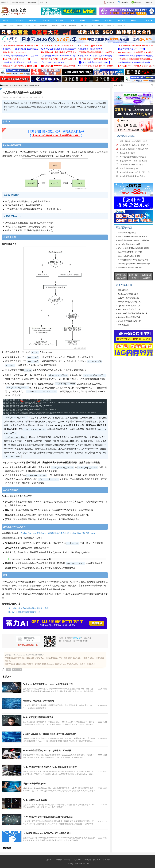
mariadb (20, 25)
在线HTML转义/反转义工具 (129, 309)
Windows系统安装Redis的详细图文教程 (133, 248)
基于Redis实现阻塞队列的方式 (130, 268)
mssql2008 (44, 25)
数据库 (72, 20)
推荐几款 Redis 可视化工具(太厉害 (133, 161)
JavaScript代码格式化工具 (128, 294)
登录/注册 (110, 2)
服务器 (83, 20)
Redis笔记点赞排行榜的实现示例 (38, 717)
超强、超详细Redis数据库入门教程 (133, 141)
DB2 (35, 25)
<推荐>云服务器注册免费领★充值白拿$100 (20, 46)
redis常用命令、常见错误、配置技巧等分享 (137, 145)
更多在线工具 (123, 325)
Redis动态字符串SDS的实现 (129, 244)
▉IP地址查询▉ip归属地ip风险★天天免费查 (59, 52)
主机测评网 (32, 2)
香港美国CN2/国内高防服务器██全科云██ (20, 66)
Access (101, 25)
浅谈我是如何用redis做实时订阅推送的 (133, 240)
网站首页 (7, 20)
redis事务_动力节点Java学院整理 (39, 701)
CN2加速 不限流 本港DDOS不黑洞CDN (57, 46)
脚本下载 (59, 20)
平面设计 (135, 20)
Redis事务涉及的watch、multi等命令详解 (134, 264)
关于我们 (49, 859)
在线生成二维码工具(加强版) (129, 321)
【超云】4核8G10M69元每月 (53, 62)
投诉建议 (97, 859)
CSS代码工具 (123, 290)
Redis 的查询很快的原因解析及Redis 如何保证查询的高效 (50, 767)
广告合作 (58, 859)
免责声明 (78, 859)
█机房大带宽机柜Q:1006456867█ (131, 49)
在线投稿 (106, 859)
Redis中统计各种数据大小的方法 (133, 176)
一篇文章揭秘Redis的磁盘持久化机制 (133, 237)
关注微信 (138, 2)
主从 (14, 669)
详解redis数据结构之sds (34, 783)
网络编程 (33, 20)
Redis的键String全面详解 (35, 800)
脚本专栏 (46, 20)
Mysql (12, 25)
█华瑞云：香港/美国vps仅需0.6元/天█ (95, 62)
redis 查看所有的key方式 (129, 168)
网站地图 (87, 859)
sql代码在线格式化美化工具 (129, 306)
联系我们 (68, 859)
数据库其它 (121, 25)
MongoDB (84, 25)
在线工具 (43, 2)
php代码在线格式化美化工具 (129, 302)
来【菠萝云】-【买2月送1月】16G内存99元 (20, 49)
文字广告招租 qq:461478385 (91, 46)
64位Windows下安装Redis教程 (131, 165)
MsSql (5, 25)
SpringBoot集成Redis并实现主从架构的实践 (29, 608)
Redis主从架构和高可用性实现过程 (24, 612)
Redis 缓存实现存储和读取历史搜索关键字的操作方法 (48, 817)
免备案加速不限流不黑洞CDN (91, 49)
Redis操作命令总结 (127, 153)
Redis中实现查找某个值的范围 (130, 252)
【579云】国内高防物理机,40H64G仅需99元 (20, 56)
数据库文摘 (110, 25)
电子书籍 (95, 20)
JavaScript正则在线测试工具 (129, 317)
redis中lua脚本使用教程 (127, 233)
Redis (93, 25)
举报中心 (124, 2)
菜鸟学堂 (5, 2)
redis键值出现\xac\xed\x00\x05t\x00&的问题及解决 (47, 833)
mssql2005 (54, 25)
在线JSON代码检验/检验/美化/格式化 (133, 313)
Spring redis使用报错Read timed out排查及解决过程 (48, 684)
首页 (11, 85)
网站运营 (122, 20)
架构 (20, 669)
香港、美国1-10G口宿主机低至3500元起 (96, 56)
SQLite (64, 25)
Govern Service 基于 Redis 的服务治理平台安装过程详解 (50, 734)
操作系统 (108, 20)
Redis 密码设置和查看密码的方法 (133, 157)
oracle (28, 25)
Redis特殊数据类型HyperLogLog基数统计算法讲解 (47, 750)
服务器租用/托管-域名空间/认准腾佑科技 (134, 62)
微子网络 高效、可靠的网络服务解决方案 (96, 59)
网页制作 (20, 20)
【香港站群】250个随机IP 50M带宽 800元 (58, 56)
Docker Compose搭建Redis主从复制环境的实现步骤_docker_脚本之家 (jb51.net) (58, 533)
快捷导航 (150, 2)
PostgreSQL (74, 25)
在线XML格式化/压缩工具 (128, 298)
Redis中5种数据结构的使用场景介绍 (134, 149)
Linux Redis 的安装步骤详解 (129, 256)
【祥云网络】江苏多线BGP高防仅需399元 (135, 59)
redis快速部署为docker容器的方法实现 (133, 260)
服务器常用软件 (18, 2)
